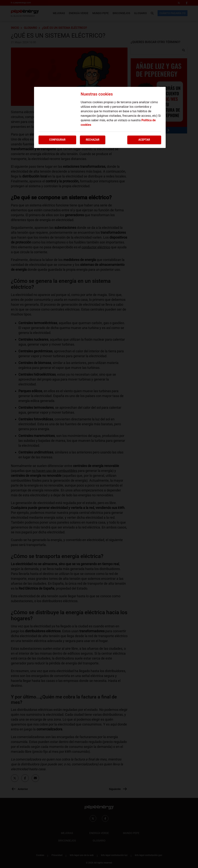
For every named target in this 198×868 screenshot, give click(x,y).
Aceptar (144, 140)
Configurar (57, 140)
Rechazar (93, 140)
